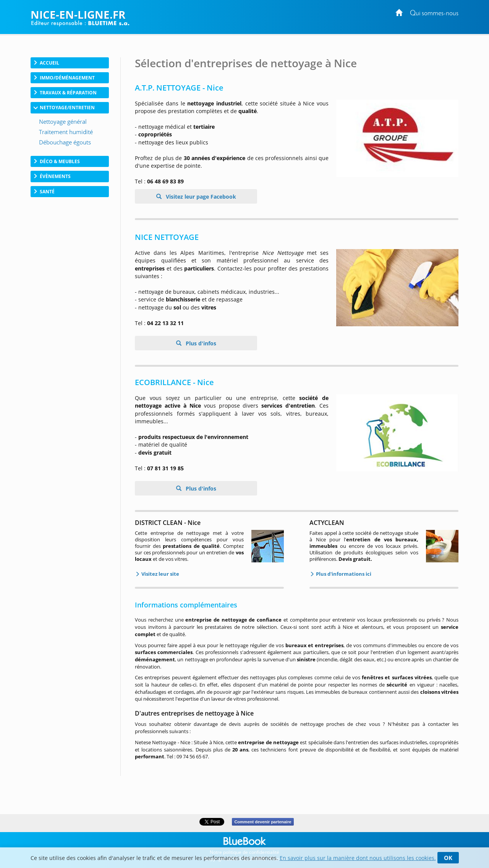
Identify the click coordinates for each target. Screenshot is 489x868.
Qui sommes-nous (434, 14)
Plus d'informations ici (343, 574)
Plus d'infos (200, 343)
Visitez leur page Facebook (200, 197)
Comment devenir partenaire (263, 822)
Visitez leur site (160, 574)
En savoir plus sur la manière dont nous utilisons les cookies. (358, 858)
